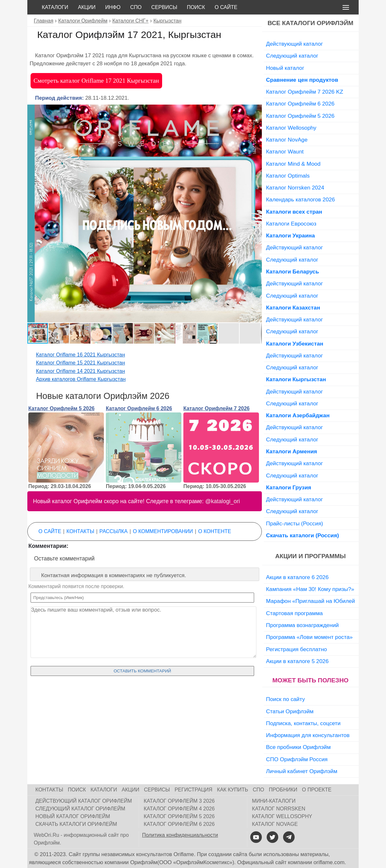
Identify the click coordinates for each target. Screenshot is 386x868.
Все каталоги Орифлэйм (311, 23)
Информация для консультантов (308, 735)
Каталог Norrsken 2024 (295, 188)
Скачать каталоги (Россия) (303, 535)
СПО (136, 7)
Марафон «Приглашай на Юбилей (311, 601)
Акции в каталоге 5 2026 (297, 661)
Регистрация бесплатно (296, 649)
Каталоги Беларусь (293, 272)
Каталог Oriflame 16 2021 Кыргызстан (81, 355)
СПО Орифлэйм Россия (297, 759)
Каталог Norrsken (279, 809)
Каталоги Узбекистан (295, 344)
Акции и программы (310, 556)
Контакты (80, 531)
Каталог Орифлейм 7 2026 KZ (305, 92)
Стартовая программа (294, 613)
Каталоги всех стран (294, 212)
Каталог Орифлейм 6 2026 (139, 408)
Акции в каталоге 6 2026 (297, 577)
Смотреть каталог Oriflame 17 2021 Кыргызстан (96, 81)
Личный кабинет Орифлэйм (302, 771)
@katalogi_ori (223, 501)
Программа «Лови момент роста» (309, 637)
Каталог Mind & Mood (293, 164)
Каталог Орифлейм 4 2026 (179, 809)
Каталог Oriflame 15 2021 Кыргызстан (81, 363)
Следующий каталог (292, 56)
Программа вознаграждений (302, 625)
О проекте (317, 790)
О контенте (215, 531)
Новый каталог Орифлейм (73, 816)
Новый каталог (285, 68)
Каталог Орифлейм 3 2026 (179, 801)
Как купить (233, 790)
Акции (87, 7)
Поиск (196, 7)
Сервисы (164, 7)
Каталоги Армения (292, 451)
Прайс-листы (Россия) (294, 523)
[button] (256, 110)
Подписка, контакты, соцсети (303, 723)
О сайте (226, 7)
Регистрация (193, 790)
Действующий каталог (294, 44)
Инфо (113, 7)
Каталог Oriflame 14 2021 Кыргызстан (81, 371)
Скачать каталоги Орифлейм (76, 824)
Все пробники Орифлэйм (298, 747)
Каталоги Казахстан (293, 308)
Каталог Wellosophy (291, 128)
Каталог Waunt (285, 152)
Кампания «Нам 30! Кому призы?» (310, 589)
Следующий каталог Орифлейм (80, 809)
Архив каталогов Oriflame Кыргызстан (81, 379)
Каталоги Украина (290, 235)
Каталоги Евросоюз (291, 224)
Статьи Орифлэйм (290, 711)
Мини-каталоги (274, 801)
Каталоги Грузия (289, 487)
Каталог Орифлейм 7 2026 (216, 408)
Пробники (283, 790)
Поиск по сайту (285, 699)
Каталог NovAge (287, 140)
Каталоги (55, 7)
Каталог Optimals (288, 176)
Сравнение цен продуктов (302, 80)
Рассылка (114, 531)
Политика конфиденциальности (180, 835)
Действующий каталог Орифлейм (84, 801)
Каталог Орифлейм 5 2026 (61, 408)
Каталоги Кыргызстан (296, 379)
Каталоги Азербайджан (298, 415)
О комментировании (163, 531)
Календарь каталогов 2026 (300, 199)
